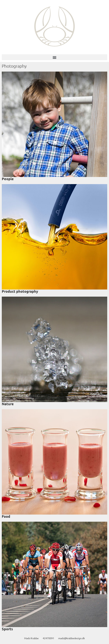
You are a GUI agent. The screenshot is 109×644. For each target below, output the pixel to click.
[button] (54, 57)
